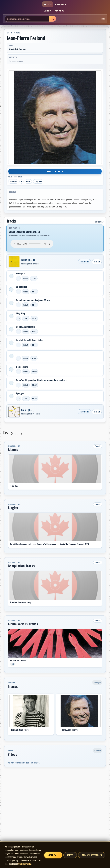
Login (103, 19)
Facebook (13, 181)
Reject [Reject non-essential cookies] (70, 855)
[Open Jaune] (14, 262)
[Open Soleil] (14, 412)
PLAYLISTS (61, 4)
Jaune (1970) (28, 260)
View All (97, 262)
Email (28, 181)
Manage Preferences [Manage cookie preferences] (92, 855)
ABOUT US (61, 11)
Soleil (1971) (28, 410)
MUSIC (48, 4)
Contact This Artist (55, 171)
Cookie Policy (25, 864)
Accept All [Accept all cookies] (53, 855)
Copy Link (38, 181)
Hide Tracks (85, 262)
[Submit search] (53, 19)
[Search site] (27, 19)
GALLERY (48, 11)
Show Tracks (84, 412)
